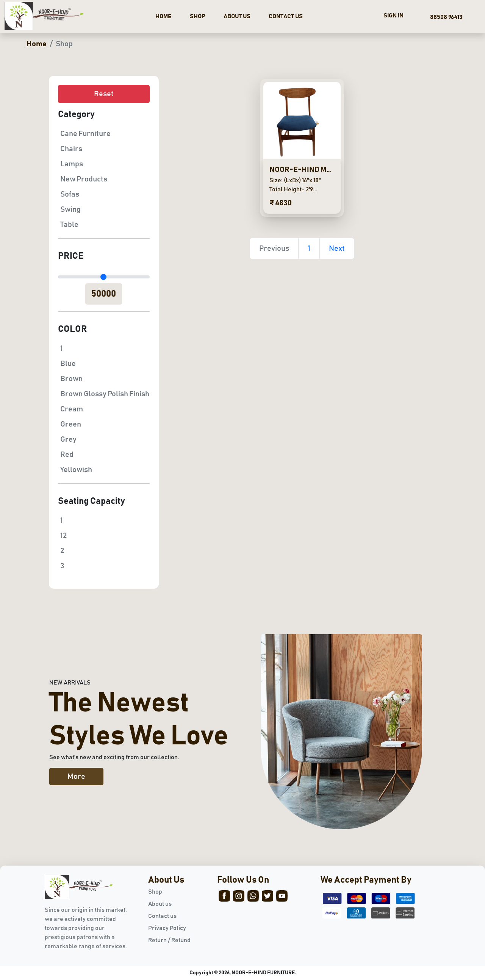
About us (160, 904)
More (76, 777)
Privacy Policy (167, 928)
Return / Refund (169, 940)
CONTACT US (286, 16)
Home (37, 44)
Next (337, 249)
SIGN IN (393, 16)
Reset (104, 94)
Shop (155, 892)
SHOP (198, 16)
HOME (163, 16)
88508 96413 (445, 17)
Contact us (162, 916)
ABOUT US (237, 16)
